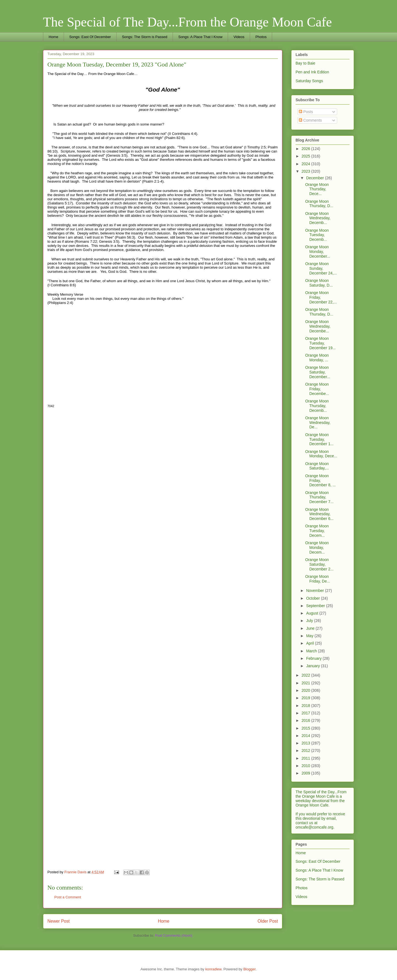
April (310, 643)
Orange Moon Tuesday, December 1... (319, 439)
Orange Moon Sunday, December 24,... (321, 268)
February (314, 658)
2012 (306, 751)
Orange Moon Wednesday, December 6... (319, 514)
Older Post (268, 921)
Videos (239, 37)
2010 (306, 766)
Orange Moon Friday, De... (318, 579)
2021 (306, 683)
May (310, 636)
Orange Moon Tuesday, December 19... (320, 343)
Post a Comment (68, 897)
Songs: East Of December (90, 37)
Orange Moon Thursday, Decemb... (317, 406)
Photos (261, 37)
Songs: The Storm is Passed (145, 37)
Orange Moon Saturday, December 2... (319, 564)
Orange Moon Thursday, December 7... (319, 497)
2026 (306, 149)
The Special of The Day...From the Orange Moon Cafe (187, 22)
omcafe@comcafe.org (314, 827)
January (313, 666)
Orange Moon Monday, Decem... (317, 548)
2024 (306, 164)
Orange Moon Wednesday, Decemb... (318, 218)
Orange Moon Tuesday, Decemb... (317, 235)
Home (54, 37)
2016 (306, 720)
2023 (306, 171)
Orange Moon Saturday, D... (319, 283)
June (311, 628)
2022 (306, 675)
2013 (306, 743)
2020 (306, 690)
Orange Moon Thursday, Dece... (317, 189)
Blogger (250, 969)
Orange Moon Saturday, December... (318, 372)
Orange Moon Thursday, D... (319, 204)
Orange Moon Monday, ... (317, 358)
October (313, 598)
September (316, 606)
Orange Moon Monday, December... (318, 252)
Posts (306, 112)
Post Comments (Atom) (174, 935)
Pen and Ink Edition (312, 72)
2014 (306, 736)
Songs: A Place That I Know (200, 37)
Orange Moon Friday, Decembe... (317, 389)
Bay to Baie (305, 63)
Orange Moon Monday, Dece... (321, 454)
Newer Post (59, 921)
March (312, 651)
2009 (306, 773)
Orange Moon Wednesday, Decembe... (318, 326)
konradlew (214, 969)
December (315, 178)
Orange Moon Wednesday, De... (318, 423)
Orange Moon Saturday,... (317, 466)
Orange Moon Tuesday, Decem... (317, 531)
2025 (306, 156)
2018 (306, 706)
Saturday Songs (309, 81)
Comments (310, 120)
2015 (306, 728)
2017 (306, 713)
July (310, 621)
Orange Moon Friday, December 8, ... (320, 480)
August (312, 613)
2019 (306, 698)
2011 (306, 758)
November (315, 591)
